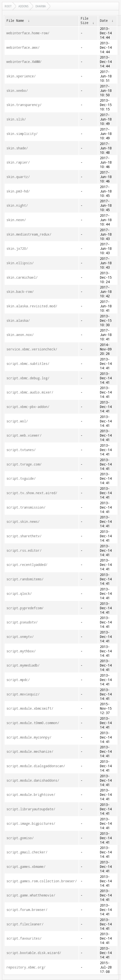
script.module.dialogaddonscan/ (36, 766)
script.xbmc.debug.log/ (28, 378)
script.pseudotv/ (22, 622)
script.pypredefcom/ (25, 608)
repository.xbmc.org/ (26, 967)
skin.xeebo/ (17, 91)
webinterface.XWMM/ (24, 62)
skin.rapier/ (18, 162)
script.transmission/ (26, 507)
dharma (41, 6)
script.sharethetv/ (24, 536)
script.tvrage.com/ (24, 464)
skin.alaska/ (18, 321)
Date (104, 21)
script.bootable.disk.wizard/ (34, 953)
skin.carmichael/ (22, 277)
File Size (85, 21)
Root (8, 6)
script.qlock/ (19, 594)
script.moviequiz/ (23, 694)
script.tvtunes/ (21, 450)
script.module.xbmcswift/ (30, 708)
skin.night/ (17, 205)
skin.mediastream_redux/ (29, 234)
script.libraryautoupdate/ (31, 809)
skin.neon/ (16, 220)
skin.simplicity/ (22, 134)
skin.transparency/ (24, 105)
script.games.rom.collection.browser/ (42, 881)
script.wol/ (17, 421)
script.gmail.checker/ (27, 852)
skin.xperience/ (21, 76)
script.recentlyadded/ (27, 565)
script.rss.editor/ (24, 550)
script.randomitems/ (25, 579)
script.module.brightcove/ (31, 795)
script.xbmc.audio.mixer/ (30, 392)
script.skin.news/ (23, 522)
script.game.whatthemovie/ (31, 895)
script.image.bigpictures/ (31, 824)
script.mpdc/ (18, 680)
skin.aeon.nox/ (20, 335)
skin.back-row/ (20, 292)
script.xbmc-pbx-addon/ (28, 407)
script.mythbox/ (21, 651)
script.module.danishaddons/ (33, 780)
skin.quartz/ (18, 177)
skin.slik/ (16, 119)
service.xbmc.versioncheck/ (32, 349)
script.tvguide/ (21, 478)
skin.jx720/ (17, 249)
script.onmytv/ (20, 637)
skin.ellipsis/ (20, 263)
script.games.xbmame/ (26, 867)
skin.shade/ (17, 148)
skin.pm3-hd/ (18, 191)
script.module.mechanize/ (30, 752)
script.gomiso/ (20, 838)
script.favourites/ (24, 938)
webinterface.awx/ (23, 48)
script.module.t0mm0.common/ (33, 723)
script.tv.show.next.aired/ (32, 493)
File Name (15, 21)
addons (24, 6)
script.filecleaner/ (25, 924)
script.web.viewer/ (24, 435)
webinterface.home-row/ (28, 33)
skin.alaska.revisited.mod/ (32, 306)
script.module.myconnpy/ (29, 737)
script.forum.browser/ (27, 910)
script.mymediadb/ (23, 665)
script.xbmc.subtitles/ (28, 364)
